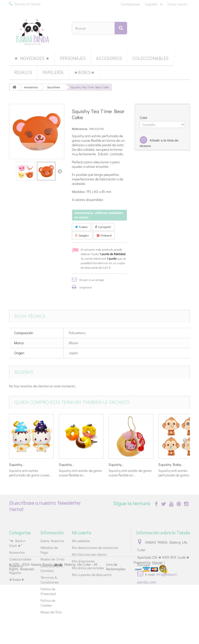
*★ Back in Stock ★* (17, 543)
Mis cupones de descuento (92, 575)
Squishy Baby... (171, 464)
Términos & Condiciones (50, 580)
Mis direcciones (83, 561)
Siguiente (60, 171)
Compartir (103, 227)
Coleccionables (151, 58)
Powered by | (149, 622)
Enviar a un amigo (92, 280)
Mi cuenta (81, 533)
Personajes (73, 58)
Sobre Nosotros (52, 541)
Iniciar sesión (177, 4)
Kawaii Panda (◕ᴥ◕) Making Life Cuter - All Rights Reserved (53, 626)
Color (144, 118)
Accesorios (109, 58)
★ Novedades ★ (32, 58)
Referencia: (80, 129)
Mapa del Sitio (51, 612)
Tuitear (81, 227)
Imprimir (86, 287)
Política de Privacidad (48, 591)
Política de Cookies (48, 603)
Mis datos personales (88, 568)
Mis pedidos (81, 541)
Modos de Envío (52, 559)
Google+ (82, 235)
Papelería (53, 72)
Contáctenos (130, 4)
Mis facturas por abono (89, 554)
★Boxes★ (84, 72)
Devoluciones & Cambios (52, 568)
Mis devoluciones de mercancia (95, 548)
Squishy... (17, 464)
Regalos (23, 72)
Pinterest (104, 235)
